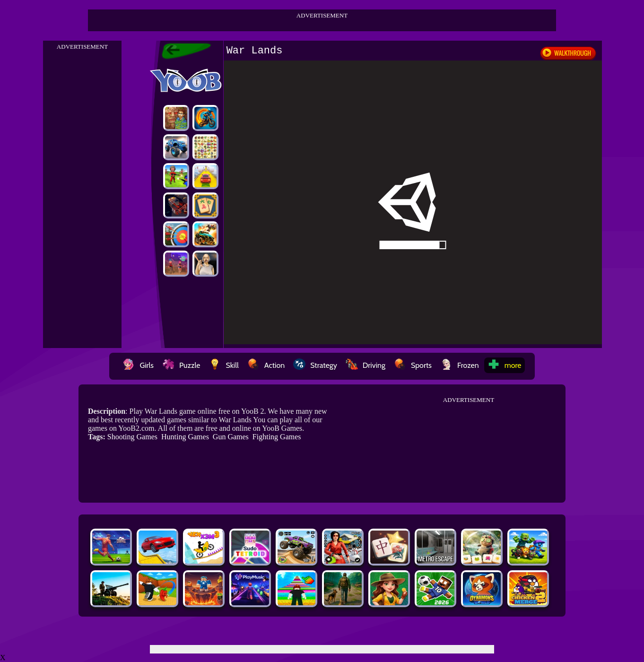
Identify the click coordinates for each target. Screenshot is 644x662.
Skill (223, 365)
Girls (138, 365)
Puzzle (181, 365)
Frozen (460, 365)
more (505, 365)
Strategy (315, 365)
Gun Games (231, 437)
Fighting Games (277, 437)
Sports (413, 365)
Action (266, 365)
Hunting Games (185, 437)
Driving (366, 365)
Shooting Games (132, 437)
